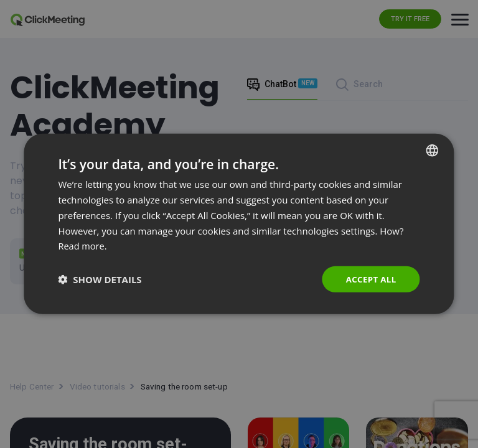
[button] (100, 279)
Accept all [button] (369, 279)
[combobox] (433, 150)
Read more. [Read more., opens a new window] (83, 245)
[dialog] (239, 224)
